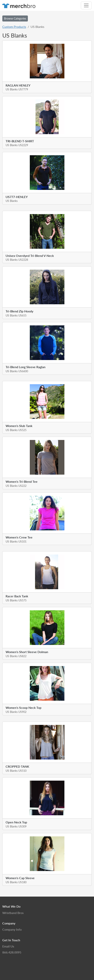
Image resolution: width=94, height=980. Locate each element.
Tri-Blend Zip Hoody (19, 311)
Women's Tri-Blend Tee (22, 481)
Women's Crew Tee (19, 537)
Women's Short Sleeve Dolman (27, 652)
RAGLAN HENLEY (18, 85)
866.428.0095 (12, 952)
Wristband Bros (13, 913)
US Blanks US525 (16, 430)
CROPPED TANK (17, 766)
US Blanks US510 (16, 771)
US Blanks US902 (16, 712)
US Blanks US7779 (17, 89)
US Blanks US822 (16, 656)
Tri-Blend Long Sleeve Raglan (26, 367)
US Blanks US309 (16, 826)
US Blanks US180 (16, 882)
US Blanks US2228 (17, 260)
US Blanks (12, 201)
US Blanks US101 (16, 541)
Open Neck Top (16, 822)
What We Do (11, 906)
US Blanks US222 (16, 486)
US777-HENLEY (17, 197)
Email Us (8, 946)
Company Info (12, 929)
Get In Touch (11, 940)
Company (9, 923)
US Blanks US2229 (17, 145)
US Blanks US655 (16, 315)
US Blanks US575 (16, 600)
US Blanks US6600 (17, 371)
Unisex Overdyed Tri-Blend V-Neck (30, 256)
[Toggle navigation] (86, 5)
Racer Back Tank (17, 596)
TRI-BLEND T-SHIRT (20, 141)
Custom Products (14, 27)
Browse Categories (15, 18)
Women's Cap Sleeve (20, 878)
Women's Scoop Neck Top (23, 708)
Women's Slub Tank (19, 426)
